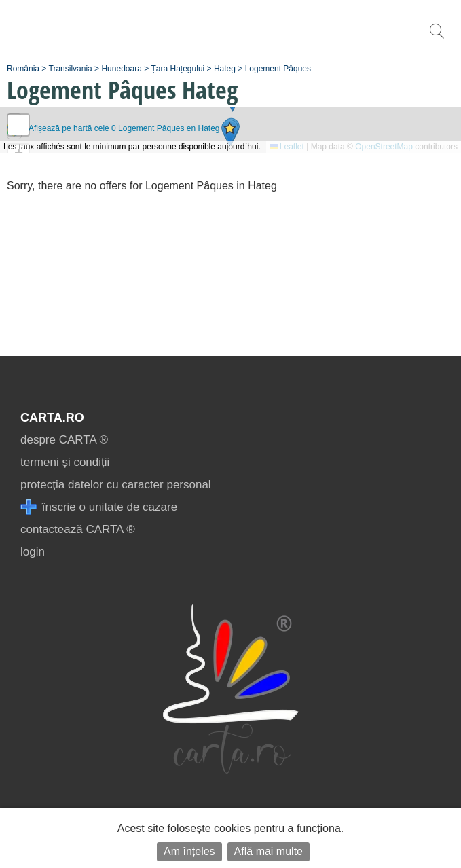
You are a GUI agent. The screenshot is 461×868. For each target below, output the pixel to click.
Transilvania (71, 69)
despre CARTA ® (64, 440)
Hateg (225, 69)
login (33, 552)
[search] (437, 38)
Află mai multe (269, 851)
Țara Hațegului (178, 69)
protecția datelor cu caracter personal (116, 485)
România (23, 69)
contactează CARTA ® (78, 529)
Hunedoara (121, 69)
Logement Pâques (278, 69)
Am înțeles (189, 851)
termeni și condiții (65, 462)
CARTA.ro (52, 418)
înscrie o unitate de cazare (99, 507)
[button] (230, 133)
